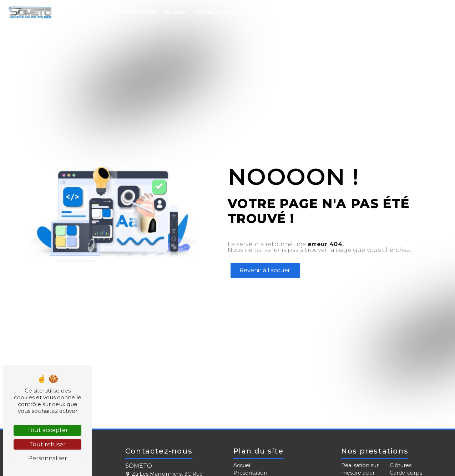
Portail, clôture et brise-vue (332, 12)
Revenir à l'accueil (265, 270)
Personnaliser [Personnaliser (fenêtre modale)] (48, 458)
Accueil (98, 12)
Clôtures (401, 465)
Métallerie (395, 12)
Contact (431, 12)
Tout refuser (47, 444)
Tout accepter (48, 430)
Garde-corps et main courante (239, 12)
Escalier (175, 12)
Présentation (136, 12)
